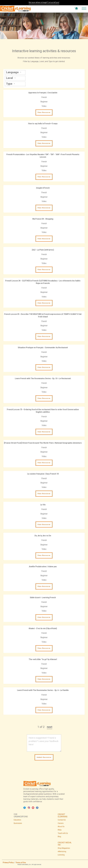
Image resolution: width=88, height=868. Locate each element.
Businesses (18, 823)
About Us (61, 827)
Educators (17, 820)
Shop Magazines (64, 848)
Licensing (61, 855)
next (50, 727)
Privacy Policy (8, 862)
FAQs (60, 830)
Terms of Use (21, 862)
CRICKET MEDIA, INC (65, 844)
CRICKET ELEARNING (63, 815)
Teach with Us (63, 833)
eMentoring (62, 851)
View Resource (44, 112)
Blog (59, 837)
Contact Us (62, 820)
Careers (61, 823)
